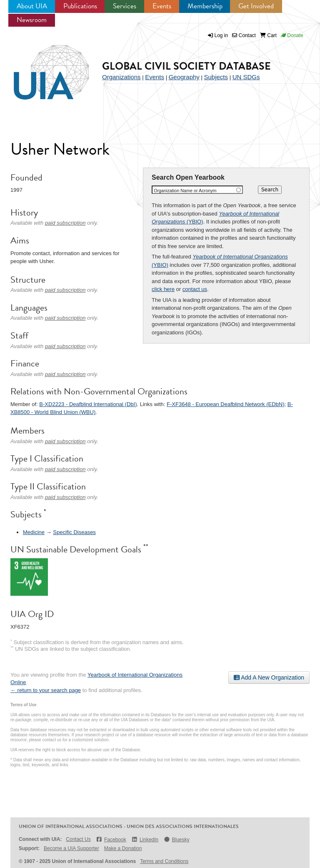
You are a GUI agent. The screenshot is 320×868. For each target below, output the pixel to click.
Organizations (121, 77)
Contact (244, 35)
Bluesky (176, 839)
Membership (205, 6)
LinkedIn (145, 839)
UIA (42, 68)
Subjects (216, 77)
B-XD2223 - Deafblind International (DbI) (88, 404)
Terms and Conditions (164, 861)
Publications (80, 6)
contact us (195, 289)
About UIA (32, 6)
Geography (184, 77)
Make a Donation (123, 848)
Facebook (111, 839)
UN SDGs (246, 77)
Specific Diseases (74, 532)
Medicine (34, 532)
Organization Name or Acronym (185, 191)
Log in (221, 35)
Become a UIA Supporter (71, 848)
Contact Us (78, 839)
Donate (292, 35)
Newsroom (32, 20)
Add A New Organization (269, 677)
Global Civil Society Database (186, 66)
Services (125, 6)
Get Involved (256, 6)
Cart (268, 35)
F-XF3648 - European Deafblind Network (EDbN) (226, 404)
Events (162, 6)
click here (163, 289)
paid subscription (65, 223)
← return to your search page (46, 690)
